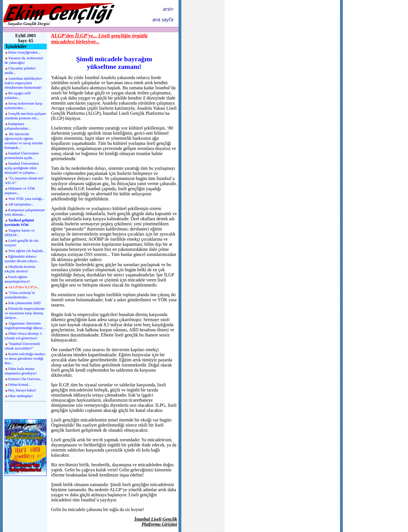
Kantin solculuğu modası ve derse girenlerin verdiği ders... (25, 358)
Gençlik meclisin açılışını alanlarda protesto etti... (25, 116)
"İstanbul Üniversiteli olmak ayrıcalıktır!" (22, 346)
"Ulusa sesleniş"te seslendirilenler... (20, 295)
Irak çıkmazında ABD (24, 303)
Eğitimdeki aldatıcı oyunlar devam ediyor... (22, 259)
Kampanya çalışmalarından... (18, 126)
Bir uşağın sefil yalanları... (18, 95)
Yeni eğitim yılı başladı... (27, 251)
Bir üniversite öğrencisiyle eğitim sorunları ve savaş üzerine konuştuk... (24, 141)
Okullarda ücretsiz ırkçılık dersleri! (20, 269)
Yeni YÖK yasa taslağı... (26, 199)
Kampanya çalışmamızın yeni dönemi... (25, 212)
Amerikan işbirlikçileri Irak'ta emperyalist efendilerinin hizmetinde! (23, 83)
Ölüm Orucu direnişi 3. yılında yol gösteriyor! (24, 336)
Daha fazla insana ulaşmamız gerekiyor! (21, 371)
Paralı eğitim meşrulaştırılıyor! (17, 279)
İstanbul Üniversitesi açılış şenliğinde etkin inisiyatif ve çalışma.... (22, 168)
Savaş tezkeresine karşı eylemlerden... (24, 106)
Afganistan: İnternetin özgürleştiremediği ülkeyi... (25, 326)
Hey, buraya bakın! (22, 390)
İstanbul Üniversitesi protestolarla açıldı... (22, 155)
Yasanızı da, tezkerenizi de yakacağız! (24, 60)
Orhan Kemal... (20, 384)
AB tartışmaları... (21, 204)
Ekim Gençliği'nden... (24, 52)
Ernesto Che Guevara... (25, 379)
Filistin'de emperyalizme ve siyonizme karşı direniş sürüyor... (25, 313)
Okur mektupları (20, 396)
